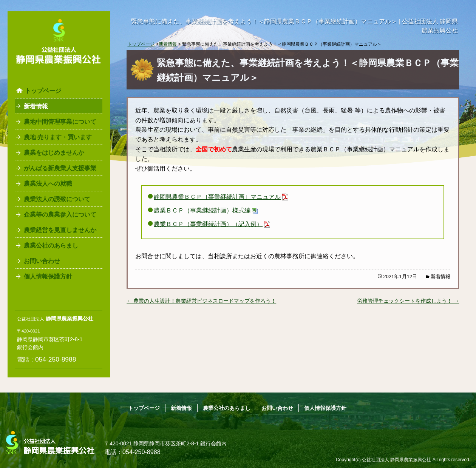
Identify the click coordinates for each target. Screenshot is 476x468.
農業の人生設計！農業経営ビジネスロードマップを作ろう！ (201, 301)
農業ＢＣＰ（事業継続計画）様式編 (202, 210)
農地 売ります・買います (58, 137)
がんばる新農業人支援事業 (60, 168)
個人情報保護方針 (48, 276)
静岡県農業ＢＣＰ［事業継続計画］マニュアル (217, 197)
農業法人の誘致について (57, 199)
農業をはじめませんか (54, 153)
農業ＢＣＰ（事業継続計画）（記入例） (208, 224)
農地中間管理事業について (60, 122)
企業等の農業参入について (60, 215)
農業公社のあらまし (51, 246)
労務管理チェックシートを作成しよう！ (408, 301)
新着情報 (36, 106)
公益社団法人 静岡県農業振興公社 (396, 460)
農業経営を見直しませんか (60, 230)
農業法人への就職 (48, 184)
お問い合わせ (42, 261)
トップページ (43, 91)
